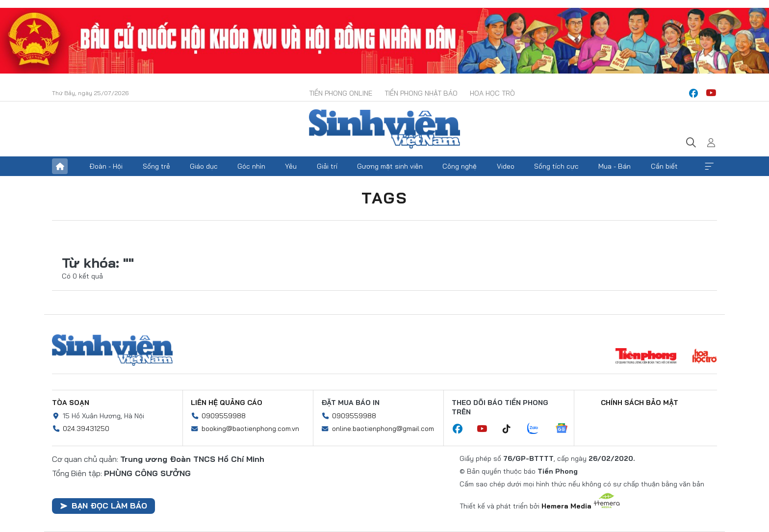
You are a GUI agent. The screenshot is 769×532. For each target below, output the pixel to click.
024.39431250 (86, 429)
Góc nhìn (251, 166)
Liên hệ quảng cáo (227, 403)
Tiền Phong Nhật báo (421, 93)
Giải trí (327, 166)
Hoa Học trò (492, 93)
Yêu (291, 166)
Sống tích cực (556, 166)
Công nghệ (460, 166)
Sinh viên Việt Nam (112, 350)
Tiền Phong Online (341, 93)
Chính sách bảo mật (640, 403)
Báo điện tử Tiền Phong (384, 129)
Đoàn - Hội (106, 166)
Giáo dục (204, 166)
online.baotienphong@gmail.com (383, 429)
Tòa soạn (71, 403)
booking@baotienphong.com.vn (250, 429)
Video (506, 166)
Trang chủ (60, 166)
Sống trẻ (156, 166)
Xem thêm (709, 166)
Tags (384, 198)
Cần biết (664, 166)
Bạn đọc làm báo (103, 506)
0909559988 (224, 416)
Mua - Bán (615, 166)
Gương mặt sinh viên (390, 166)
